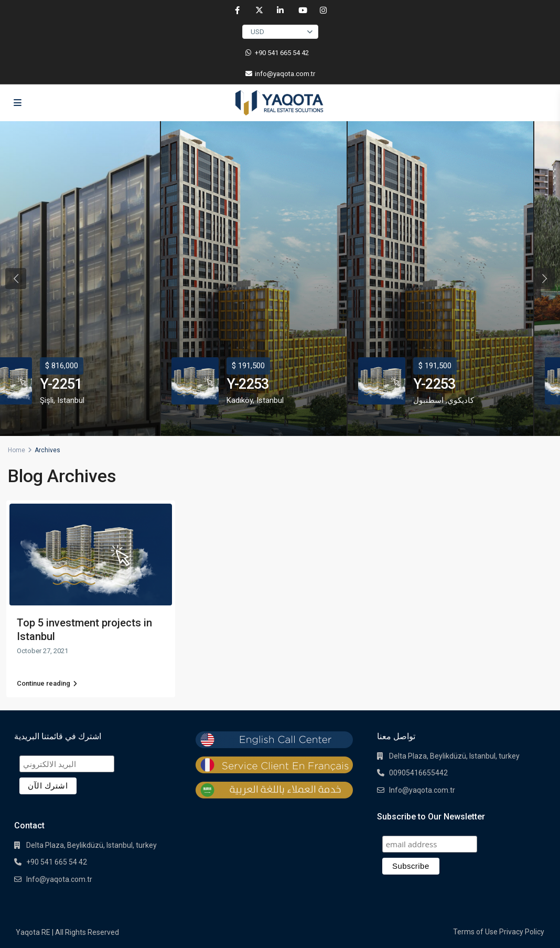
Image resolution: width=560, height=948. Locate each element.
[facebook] (237, 10)
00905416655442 (418, 773)
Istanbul (71, 400)
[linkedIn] (280, 10)
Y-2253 (247, 384)
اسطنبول (428, 400)
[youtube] (302, 10)
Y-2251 (61, 384)
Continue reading (47, 683)
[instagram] (323, 10)
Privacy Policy (522, 932)
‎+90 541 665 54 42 (282, 53)
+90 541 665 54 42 (57, 862)
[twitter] (259, 10)
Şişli (47, 400)
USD (257, 32)
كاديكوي (461, 400)
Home (17, 450)
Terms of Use (475, 932)
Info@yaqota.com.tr (59, 879)
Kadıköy (240, 400)
